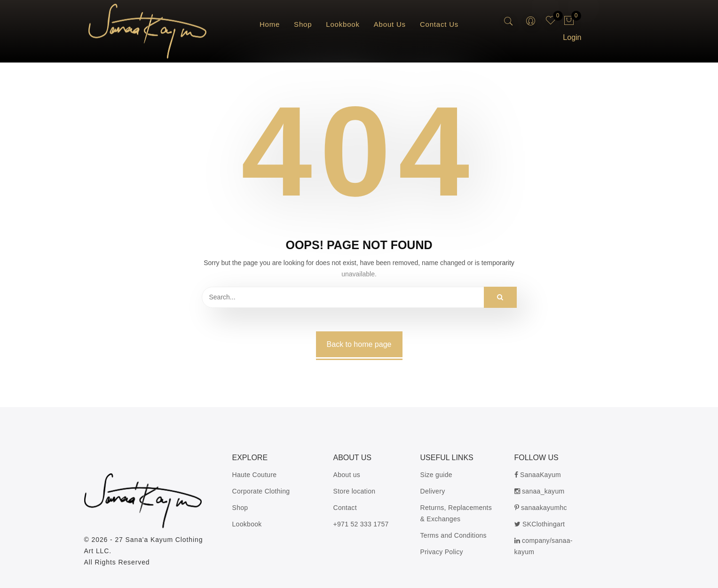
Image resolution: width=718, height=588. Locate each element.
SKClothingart (540, 524)
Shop (303, 24)
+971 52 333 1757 (361, 524)
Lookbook (343, 24)
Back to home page (359, 344)
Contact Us (439, 24)
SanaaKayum (538, 475)
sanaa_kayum (540, 491)
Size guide (436, 475)
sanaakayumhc (541, 508)
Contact (345, 508)
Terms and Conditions (454, 535)
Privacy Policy (442, 552)
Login (572, 37)
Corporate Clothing (261, 491)
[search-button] (509, 22)
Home (270, 24)
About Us (390, 24)
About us (347, 475)
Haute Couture (255, 475)
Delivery (433, 491)
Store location (355, 491)
